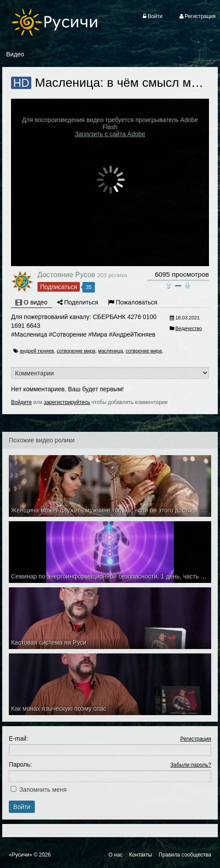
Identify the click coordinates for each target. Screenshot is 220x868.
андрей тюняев (37, 351)
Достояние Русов (66, 274)
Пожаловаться (133, 302)
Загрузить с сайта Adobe (110, 134)
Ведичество (189, 328)
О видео (32, 302)
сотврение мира (144, 351)
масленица (111, 351)
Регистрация (196, 739)
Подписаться (59, 287)
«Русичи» (21, 855)
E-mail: (19, 738)
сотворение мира (76, 351)
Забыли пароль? (191, 765)
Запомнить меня (43, 790)
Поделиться (78, 302)
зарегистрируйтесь (67, 402)
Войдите (21, 402)
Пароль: (20, 764)
